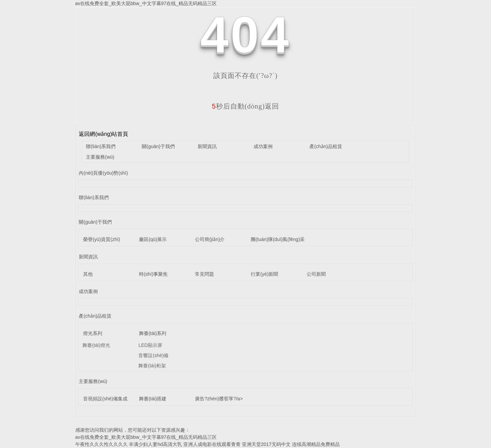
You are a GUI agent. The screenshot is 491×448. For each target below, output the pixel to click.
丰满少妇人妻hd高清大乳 (155, 444)
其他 (88, 274)
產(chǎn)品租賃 (326, 146)
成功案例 (263, 146)
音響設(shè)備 (153, 355)
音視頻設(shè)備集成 (105, 399)
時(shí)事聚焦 (153, 274)
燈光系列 (93, 333)
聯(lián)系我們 (101, 146)
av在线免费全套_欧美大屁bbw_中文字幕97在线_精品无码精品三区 (146, 3)
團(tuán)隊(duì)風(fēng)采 (278, 239)
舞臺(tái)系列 (153, 333)
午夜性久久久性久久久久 (102, 444)
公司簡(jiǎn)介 (210, 239)
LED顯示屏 (150, 345)
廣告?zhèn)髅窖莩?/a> (219, 399)
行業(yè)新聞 (264, 274)
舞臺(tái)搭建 (153, 399)
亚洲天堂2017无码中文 (266, 444)
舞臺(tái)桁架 (152, 366)
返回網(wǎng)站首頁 (103, 134)
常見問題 (204, 274)
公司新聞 (316, 274)
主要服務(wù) (100, 157)
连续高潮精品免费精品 (316, 444)
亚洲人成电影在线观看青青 (212, 444)
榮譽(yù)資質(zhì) (102, 239)
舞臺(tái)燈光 (96, 345)
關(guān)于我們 (158, 146)
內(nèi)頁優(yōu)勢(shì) (103, 173)
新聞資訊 (207, 146)
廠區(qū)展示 (153, 239)
